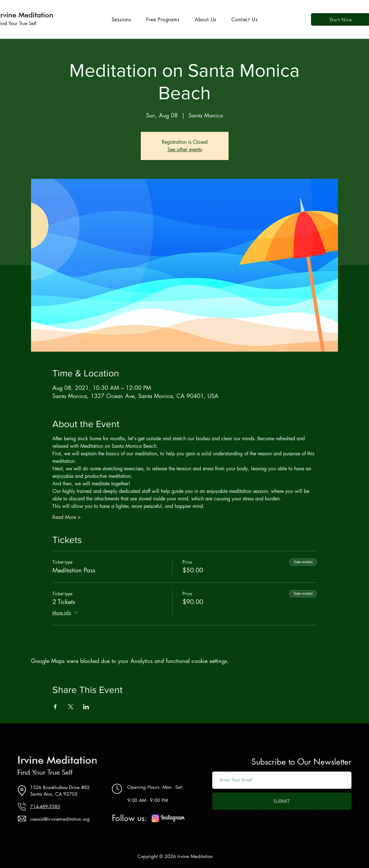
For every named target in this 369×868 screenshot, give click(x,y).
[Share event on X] (71, 707)
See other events (185, 150)
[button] (121, 20)
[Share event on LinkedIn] (86, 707)
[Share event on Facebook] (55, 707)
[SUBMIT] (282, 801)
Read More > (67, 517)
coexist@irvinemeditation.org (60, 819)
